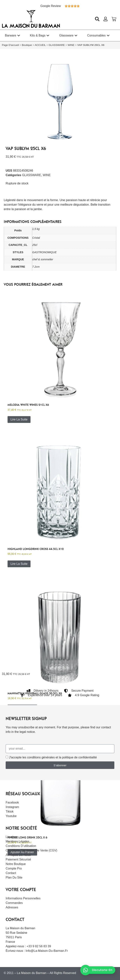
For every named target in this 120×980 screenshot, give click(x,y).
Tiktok (10, 811)
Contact (11, 873)
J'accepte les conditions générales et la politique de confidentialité (53, 757)
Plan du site (14, 877)
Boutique (27, 45)
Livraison (12, 837)
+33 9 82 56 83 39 (39, 946)
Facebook (12, 802)
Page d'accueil (10, 45)
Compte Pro (14, 868)
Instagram (12, 807)
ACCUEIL (40, 45)
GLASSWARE (57, 45)
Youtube (11, 816)
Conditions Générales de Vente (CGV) (31, 850)
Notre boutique (16, 864)
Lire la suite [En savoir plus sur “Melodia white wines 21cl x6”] (19, 419)
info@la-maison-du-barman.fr (47, 951)
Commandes (14, 903)
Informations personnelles (23, 898)
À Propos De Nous (18, 855)
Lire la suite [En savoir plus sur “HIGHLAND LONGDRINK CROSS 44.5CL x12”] (19, 564)
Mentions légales (17, 841)
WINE (71, 45)
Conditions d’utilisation (21, 846)
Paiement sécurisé (18, 859)
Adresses (12, 907)
